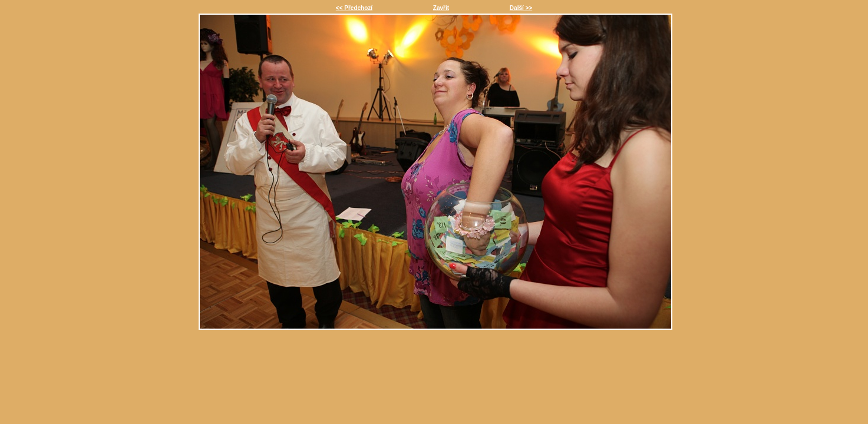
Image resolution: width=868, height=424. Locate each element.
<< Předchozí (354, 8)
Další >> (521, 8)
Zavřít (441, 8)
